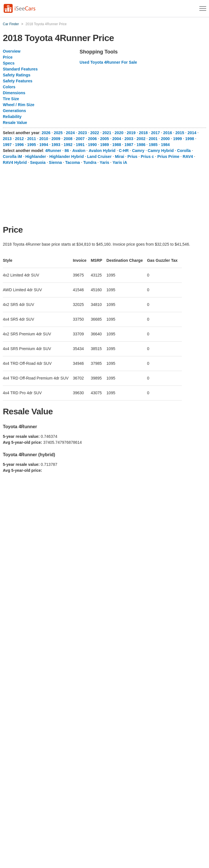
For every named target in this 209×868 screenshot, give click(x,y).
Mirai (120, 157)
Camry (138, 151)
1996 (19, 145)
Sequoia (38, 162)
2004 (117, 139)
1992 (68, 145)
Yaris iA (120, 162)
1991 (80, 145)
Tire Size (11, 99)
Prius (132, 157)
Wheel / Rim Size (19, 105)
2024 (70, 133)
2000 (165, 139)
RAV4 (188, 157)
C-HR (124, 151)
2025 (58, 133)
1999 (177, 139)
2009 (56, 139)
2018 (143, 133)
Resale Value (15, 123)
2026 (46, 133)
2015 (180, 133)
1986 (141, 145)
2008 (68, 139)
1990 (92, 145)
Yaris (104, 162)
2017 (155, 133)
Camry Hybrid (161, 151)
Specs (9, 63)
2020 (119, 133)
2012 (19, 139)
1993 (56, 145)
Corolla (184, 151)
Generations (14, 111)
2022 (95, 133)
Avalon (79, 151)
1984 (165, 145)
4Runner (53, 151)
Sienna (56, 162)
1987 (129, 145)
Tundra (90, 162)
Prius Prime (168, 157)
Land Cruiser (99, 157)
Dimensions (14, 93)
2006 (92, 139)
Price (8, 57)
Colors (9, 87)
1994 (44, 145)
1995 (32, 145)
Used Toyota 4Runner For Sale (108, 62)
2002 (141, 139)
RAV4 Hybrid (15, 162)
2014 (192, 133)
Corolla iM (12, 157)
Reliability (12, 117)
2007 (80, 139)
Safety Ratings (17, 75)
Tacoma (72, 162)
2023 (83, 133)
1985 (153, 145)
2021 (107, 133)
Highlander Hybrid (66, 157)
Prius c (147, 157)
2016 (168, 133)
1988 (117, 145)
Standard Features (20, 69)
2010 (44, 139)
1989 (105, 145)
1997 (7, 145)
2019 (131, 133)
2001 (153, 139)
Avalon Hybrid (102, 151)
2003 (129, 139)
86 (67, 151)
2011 (32, 139)
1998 (190, 139)
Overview (12, 51)
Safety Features (18, 81)
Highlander (36, 157)
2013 (7, 139)
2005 (105, 139)
